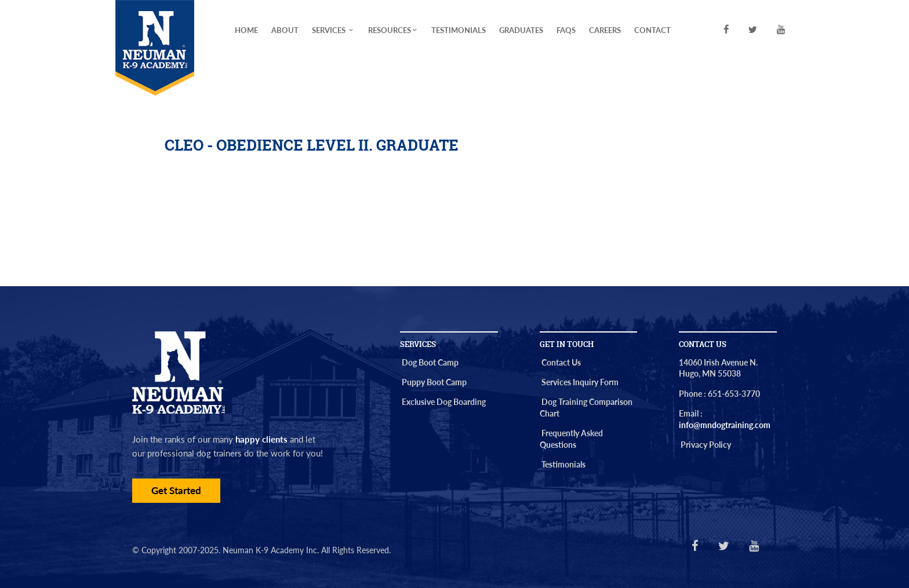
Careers (605, 30)
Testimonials (459, 30)
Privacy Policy (706, 445)
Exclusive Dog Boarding (444, 402)
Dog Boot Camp (430, 362)
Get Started (176, 491)
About (285, 30)
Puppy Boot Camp (434, 382)
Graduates (521, 30)
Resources (393, 30)
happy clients (261, 439)
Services (333, 30)
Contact (652, 30)
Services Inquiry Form (580, 382)
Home (246, 30)
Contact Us (561, 362)
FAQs (566, 30)
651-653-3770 (734, 394)
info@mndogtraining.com (725, 425)
